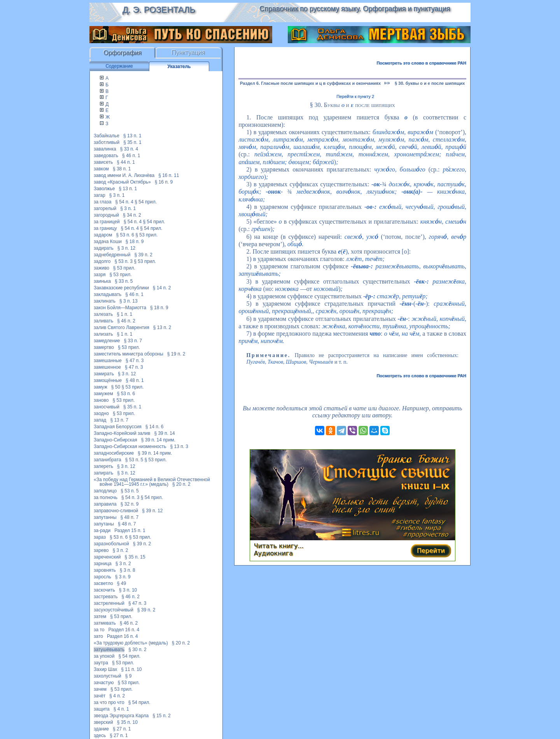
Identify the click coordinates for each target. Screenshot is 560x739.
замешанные (108, 361)
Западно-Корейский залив (122, 433)
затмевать (105, 623)
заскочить (104, 590)
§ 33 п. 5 (124, 281)
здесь (100, 735)
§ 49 (122, 583)
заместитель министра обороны (129, 354)
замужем (103, 394)
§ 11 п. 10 (131, 669)
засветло (103, 583)
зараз (100, 537)
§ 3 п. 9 (123, 577)
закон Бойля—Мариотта (120, 308)
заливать (103, 321)
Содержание (119, 66)
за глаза (102, 202)
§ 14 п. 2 (162, 288)
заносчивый (107, 407)
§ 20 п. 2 (181, 484)
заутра (101, 663)
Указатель (179, 67)
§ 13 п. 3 (179, 447)
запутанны (105, 517)
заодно (101, 413)
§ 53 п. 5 (134, 460)
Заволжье (104, 189)
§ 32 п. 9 (130, 504)
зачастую (104, 683)
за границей (107, 222)
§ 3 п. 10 (128, 590)
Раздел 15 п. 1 (130, 531)
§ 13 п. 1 (132, 136)
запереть (103, 466)
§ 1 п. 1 (124, 314)
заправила (105, 504)
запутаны (104, 524)
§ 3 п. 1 (117, 195)
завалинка (105, 149)
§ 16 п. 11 (169, 175)
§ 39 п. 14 (164, 433)
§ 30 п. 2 (137, 650)
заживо (101, 268)
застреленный (109, 603)
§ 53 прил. (146, 235)
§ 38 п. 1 (122, 169)
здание (101, 729)
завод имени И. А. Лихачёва (124, 175)
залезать (103, 314)
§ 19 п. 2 (176, 354)
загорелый (105, 208)
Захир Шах (105, 669)
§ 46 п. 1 (131, 156)
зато (98, 636)
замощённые (108, 380)
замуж (101, 387)
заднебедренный (112, 255)
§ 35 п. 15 (135, 557)
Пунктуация (188, 53)
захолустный (108, 676)
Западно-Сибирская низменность (130, 447)
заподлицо (105, 491)
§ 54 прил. (146, 202)
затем (100, 616)
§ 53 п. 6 (125, 235)
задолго (102, 261)
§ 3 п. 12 (127, 248)
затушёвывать (109, 650)
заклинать (105, 301)
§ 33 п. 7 (133, 341)
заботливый (107, 142)
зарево (101, 550)
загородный (106, 215)
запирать (103, 473)
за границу (105, 228)
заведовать (106, 156)
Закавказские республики (121, 288)
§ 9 (129, 676)
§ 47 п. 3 (135, 361)
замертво (104, 347)
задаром (103, 235)
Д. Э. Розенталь (158, 10)
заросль (102, 577)
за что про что (109, 702)
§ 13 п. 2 (162, 327)
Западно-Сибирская (115, 440)
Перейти (431, 551)
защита (102, 709)
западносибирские (114, 453)
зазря (100, 275)
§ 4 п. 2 (117, 696)
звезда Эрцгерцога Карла (121, 716)
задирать (104, 248)
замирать (104, 374)
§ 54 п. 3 (130, 497)
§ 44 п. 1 (126, 162)
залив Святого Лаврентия (122, 327)
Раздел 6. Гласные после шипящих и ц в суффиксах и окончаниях (310, 83)
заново (101, 400)
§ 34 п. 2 (132, 215)
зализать (103, 334)
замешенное (107, 367)
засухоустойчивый (114, 610)
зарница (103, 564)
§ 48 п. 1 (135, 380)
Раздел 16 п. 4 (124, 630)
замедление (107, 341)
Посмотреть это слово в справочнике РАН (421, 63)
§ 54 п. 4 (124, 202)
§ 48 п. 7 (130, 517)
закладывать (108, 294)
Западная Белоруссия (118, 427)
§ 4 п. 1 (121, 709)
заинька (102, 281)
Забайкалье (107, 136)
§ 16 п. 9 (164, 182)
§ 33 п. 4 (129, 149)
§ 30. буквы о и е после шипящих (430, 83)
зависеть (103, 162)
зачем (100, 689)
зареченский (107, 557)
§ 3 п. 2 (120, 550)
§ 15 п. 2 (162, 716)
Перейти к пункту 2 (355, 96)
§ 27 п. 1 (122, 729)
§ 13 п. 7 (119, 420)
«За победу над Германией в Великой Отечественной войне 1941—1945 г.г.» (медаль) (152, 482)
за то (99, 630)
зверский (103, 722)
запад (100, 420)
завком (101, 169)
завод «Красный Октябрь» (122, 182)
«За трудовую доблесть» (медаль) (131, 643)
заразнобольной (111, 544)
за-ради (102, 531)
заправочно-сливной (116, 511)
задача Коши (108, 242)
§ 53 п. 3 (123, 261)
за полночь (106, 497)
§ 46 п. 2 (126, 321)
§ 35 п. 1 (132, 142)
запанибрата (108, 460)
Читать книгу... (279, 546)
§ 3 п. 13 (129, 301)
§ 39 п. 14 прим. (158, 440)
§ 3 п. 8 (128, 570)
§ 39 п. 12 (152, 511)
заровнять (105, 570)
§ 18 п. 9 (135, 242)
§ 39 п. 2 (143, 255)
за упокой (104, 656)
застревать (106, 597)
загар (100, 195)
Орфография (122, 53)
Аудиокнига (273, 553)
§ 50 (116, 387)
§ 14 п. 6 (155, 427)
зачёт (100, 696)
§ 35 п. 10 (127, 722)
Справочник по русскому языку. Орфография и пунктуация (355, 9)
